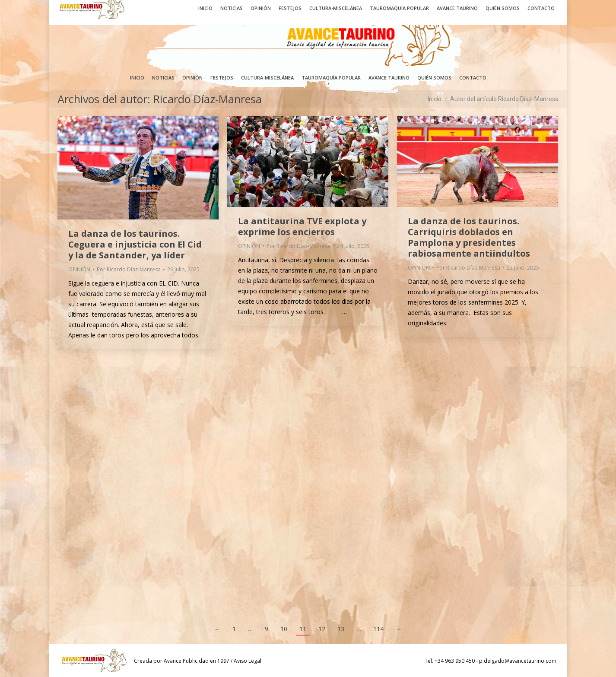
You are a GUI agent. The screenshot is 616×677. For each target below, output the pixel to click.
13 (341, 629)
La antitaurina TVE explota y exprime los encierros (302, 226)
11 (303, 629)
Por (129, 269)
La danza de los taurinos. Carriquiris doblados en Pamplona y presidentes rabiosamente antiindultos (469, 237)
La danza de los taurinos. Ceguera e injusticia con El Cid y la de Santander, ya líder (135, 244)
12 (322, 629)
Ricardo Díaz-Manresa (208, 99)
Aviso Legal (248, 661)
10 (284, 629)
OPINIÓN (79, 269)
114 (378, 629)
